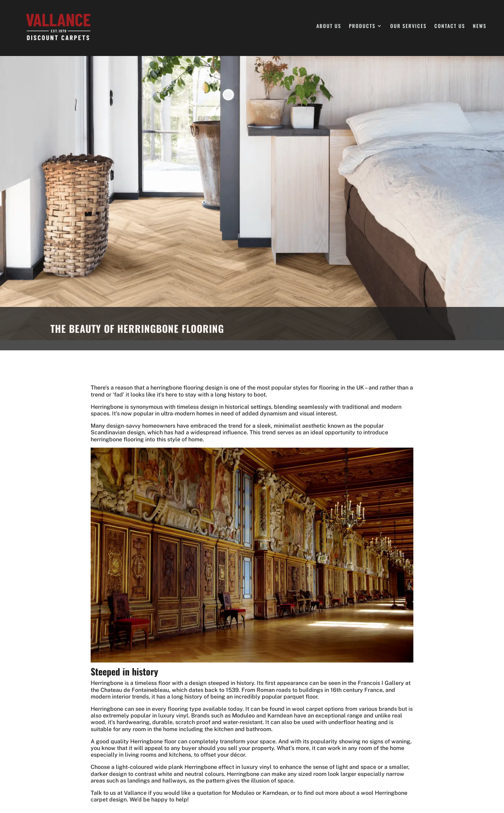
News (480, 26)
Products (362, 26)
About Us (329, 26)
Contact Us (450, 26)
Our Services (408, 26)
